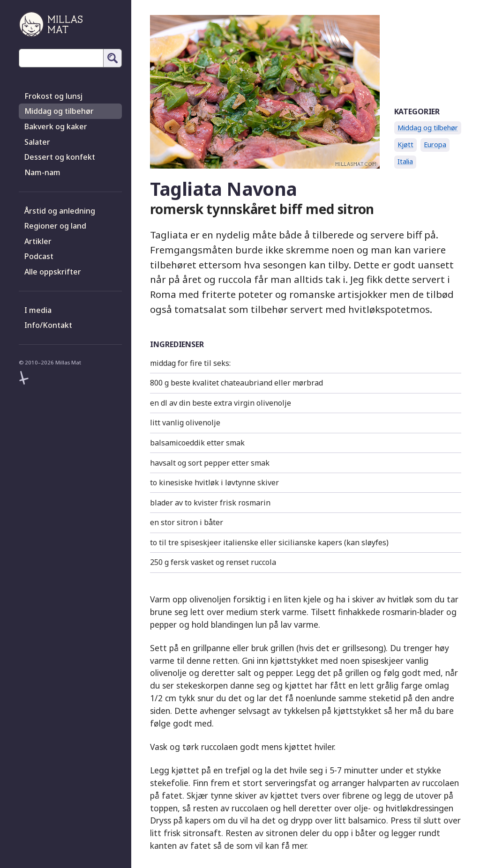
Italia (405, 161)
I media (38, 310)
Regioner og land (55, 226)
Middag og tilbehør (59, 111)
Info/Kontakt (48, 325)
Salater (37, 142)
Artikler (38, 241)
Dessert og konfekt (60, 157)
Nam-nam (42, 172)
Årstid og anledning (60, 211)
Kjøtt (405, 145)
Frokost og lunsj (53, 96)
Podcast (39, 256)
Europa (435, 145)
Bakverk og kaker (56, 126)
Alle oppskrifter (53, 272)
